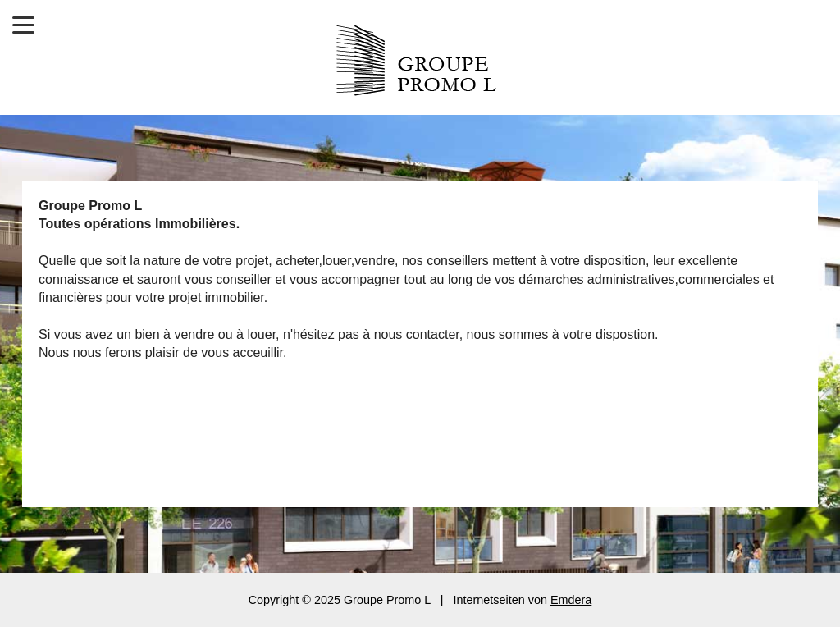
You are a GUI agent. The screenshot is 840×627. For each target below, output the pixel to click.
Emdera (571, 600)
